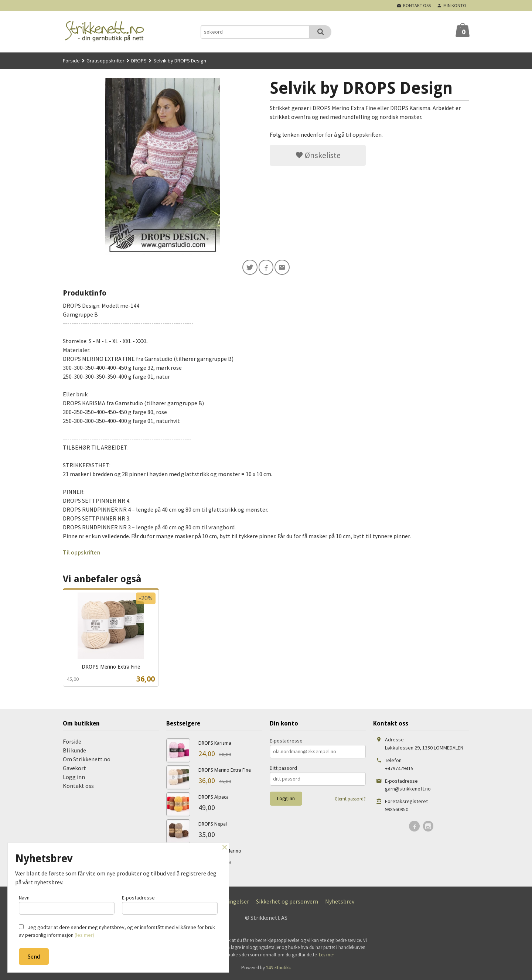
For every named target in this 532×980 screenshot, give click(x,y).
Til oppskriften (81, 553)
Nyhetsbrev (340, 902)
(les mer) (84, 935)
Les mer (326, 956)
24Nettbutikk (278, 969)
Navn (67, 904)
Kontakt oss (78, 787)
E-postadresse (286, 742)
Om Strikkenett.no (87, 760)
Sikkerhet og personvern (287, 902)
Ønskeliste (318, 155)
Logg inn (74, 778)
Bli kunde (74, 751)
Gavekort (74, 769)
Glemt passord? (350, 800)
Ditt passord (283, 769)
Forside (71, 61)
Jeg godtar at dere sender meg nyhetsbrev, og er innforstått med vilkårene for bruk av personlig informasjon (117, 931)
